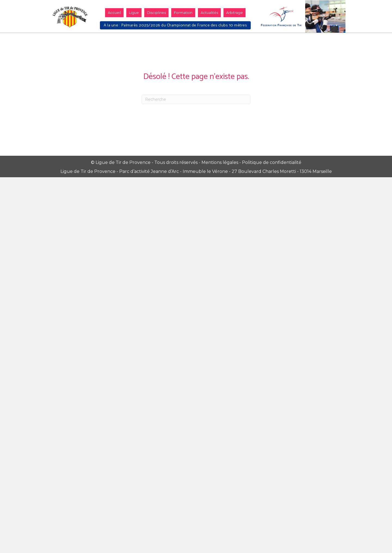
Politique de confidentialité (272, 162)
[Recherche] (196, 99)
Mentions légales (220, 162)
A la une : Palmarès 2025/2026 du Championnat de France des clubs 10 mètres (175, 25)
